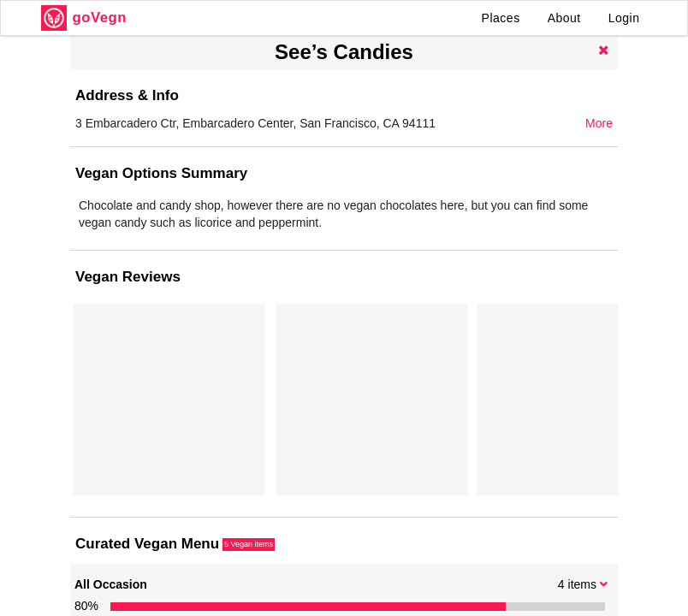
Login (624, 18)
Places (501, 18)
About (564, 18)
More (599, 123)
